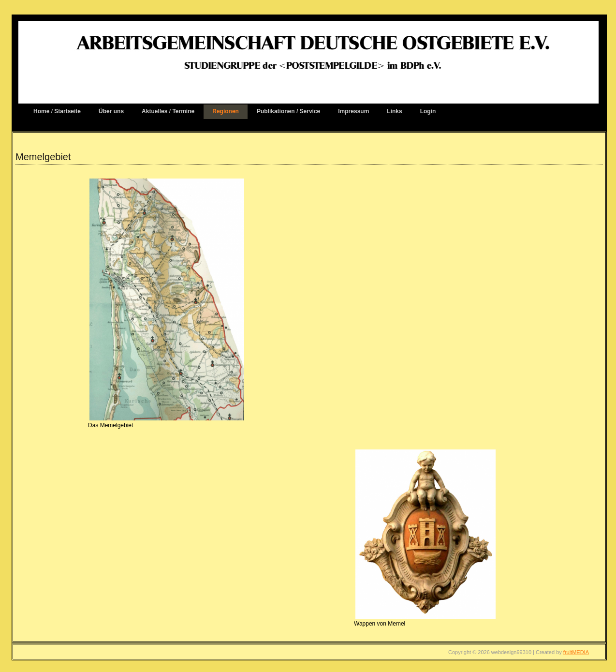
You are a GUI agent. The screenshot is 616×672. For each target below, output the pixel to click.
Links (394, 111)
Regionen (226, 111)
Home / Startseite (57, 111)
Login (428, 111)
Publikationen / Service (288, 111)
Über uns (111, 111)
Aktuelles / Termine (168, 111)
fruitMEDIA (576, 652)
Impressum (353, 111)
